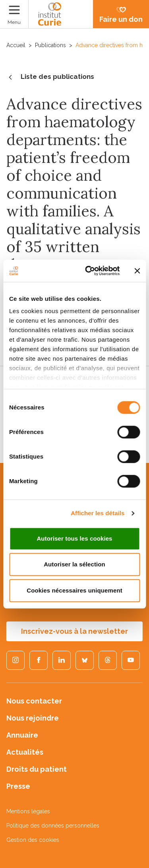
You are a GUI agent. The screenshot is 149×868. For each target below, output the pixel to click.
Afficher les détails (98, 513)
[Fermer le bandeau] (137, 271)
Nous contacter (34, 701)
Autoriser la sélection (74, 564)
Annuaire (22, 735)
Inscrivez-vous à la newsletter (74, 631)
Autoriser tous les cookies (74, 538)
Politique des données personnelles (53, 826)
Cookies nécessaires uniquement (74, 590)
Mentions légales (28, 811)
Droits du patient (37, 769)
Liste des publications (50, 77)
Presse (18, 786)
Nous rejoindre (33, 718)
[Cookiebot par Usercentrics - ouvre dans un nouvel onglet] (89, 271)
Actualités (25, 752)
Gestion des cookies (33, 840)
